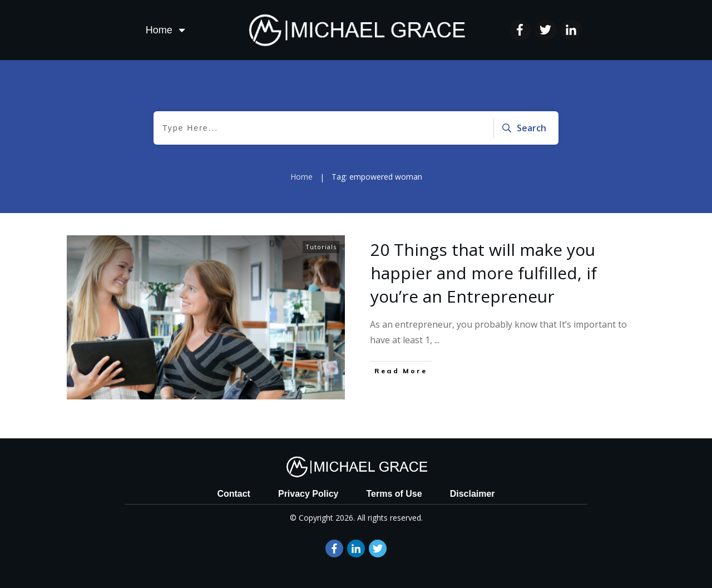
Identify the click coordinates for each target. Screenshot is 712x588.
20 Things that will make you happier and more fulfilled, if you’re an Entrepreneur (484, 273)
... (437, 340)
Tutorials (321, 247)
